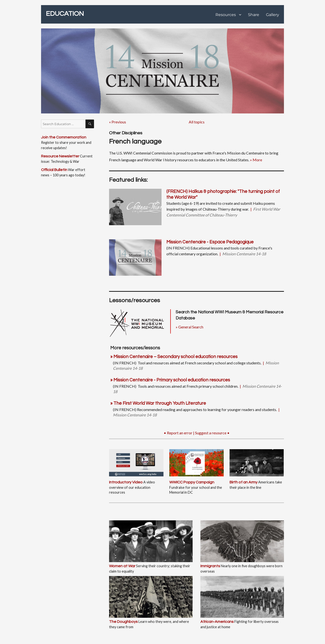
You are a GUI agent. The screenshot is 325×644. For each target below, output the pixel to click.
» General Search (189, 327)
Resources (226, 15)
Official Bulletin (54, 170)
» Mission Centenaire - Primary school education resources (170, 380)
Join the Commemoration (64, 137)
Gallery (273, 15)
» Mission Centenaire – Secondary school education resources (174, 357)
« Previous (118, 122)
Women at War (122, 566)
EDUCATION (65, 14)
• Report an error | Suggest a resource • (197, 433)
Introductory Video (126, 482)
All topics (197, 122)
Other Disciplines (126, 133)
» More (256, 160)
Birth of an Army (244, 482)
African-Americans (217, 622)
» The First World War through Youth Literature (158, 403)
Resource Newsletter (60, 156)
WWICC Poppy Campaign (192, 482)
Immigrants (210, 566)
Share (254, 15)
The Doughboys (123, 622)
